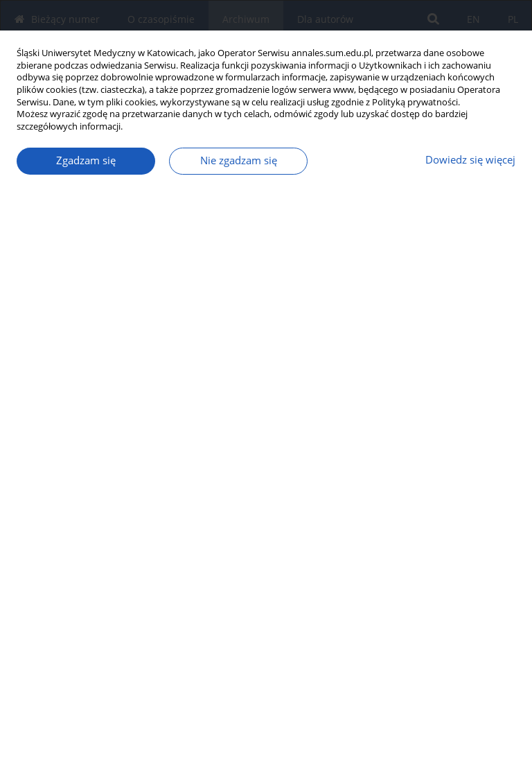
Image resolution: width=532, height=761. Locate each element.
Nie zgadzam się (239, 160)
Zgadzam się (86, 160)
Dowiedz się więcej (470, 160)
